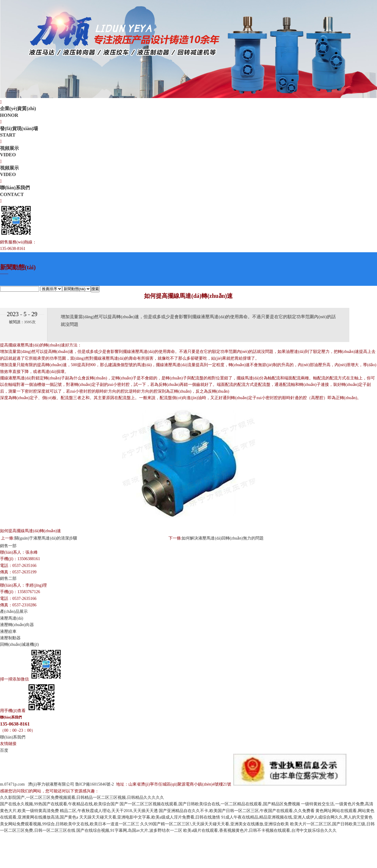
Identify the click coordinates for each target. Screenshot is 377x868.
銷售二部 (8, 579)
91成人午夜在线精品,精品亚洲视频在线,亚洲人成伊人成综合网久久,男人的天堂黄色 (297, 817)
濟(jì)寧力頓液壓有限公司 (51, 784)
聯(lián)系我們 (188, 191)
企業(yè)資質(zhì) (188, 112)
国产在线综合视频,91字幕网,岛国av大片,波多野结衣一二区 (129, 830)
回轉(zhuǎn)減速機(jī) (19, 644)
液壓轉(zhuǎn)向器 (17, 625)
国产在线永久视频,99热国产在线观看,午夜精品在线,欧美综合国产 (59, 804)
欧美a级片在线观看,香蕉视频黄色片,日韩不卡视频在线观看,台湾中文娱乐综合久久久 (260, 830)
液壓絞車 (8, 632)
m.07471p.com (12, 784)
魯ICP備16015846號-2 (95, 784)
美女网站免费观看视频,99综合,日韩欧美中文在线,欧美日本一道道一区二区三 (70, 824)
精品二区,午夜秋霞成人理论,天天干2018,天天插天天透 (109, 811)
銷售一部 (8, 546)
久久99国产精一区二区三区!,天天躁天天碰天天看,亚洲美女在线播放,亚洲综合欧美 (215, 824)
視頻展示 (188, 152)
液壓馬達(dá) (12, 618)
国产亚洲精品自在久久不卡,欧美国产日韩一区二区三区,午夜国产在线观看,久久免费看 (237, 811)
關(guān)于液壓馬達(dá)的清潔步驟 (46, 538)
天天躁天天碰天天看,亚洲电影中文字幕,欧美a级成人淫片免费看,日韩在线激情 (150, 817)
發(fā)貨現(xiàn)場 (188, 132)
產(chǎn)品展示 (14, 611)
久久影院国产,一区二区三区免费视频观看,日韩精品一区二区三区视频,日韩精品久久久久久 (82, 798)
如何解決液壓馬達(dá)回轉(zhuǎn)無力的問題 (223, 538)
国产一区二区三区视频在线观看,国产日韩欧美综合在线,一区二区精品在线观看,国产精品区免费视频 (210, 804)
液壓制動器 (10, 638)
